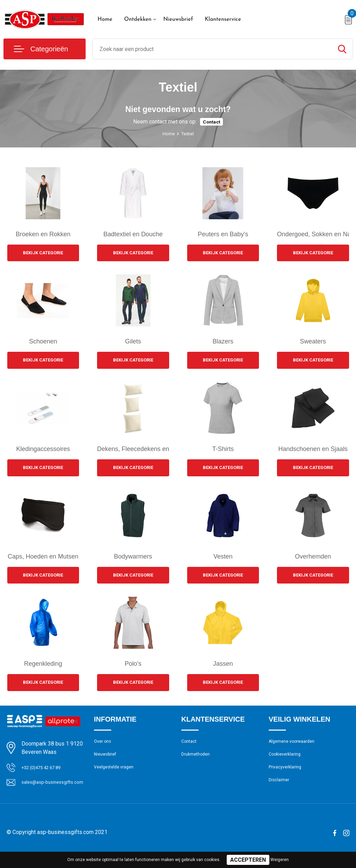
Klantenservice (223, 19)
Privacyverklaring (288, 778)
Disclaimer (280, 793)
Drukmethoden (198, 763)
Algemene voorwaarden (296, 748)
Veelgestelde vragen (117, 778)
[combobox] (212, 49)
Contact (211, 122)
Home (105, 19)
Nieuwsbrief (178, 19)
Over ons (104, 748)
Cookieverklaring (287, 763)
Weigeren (280, 860)
